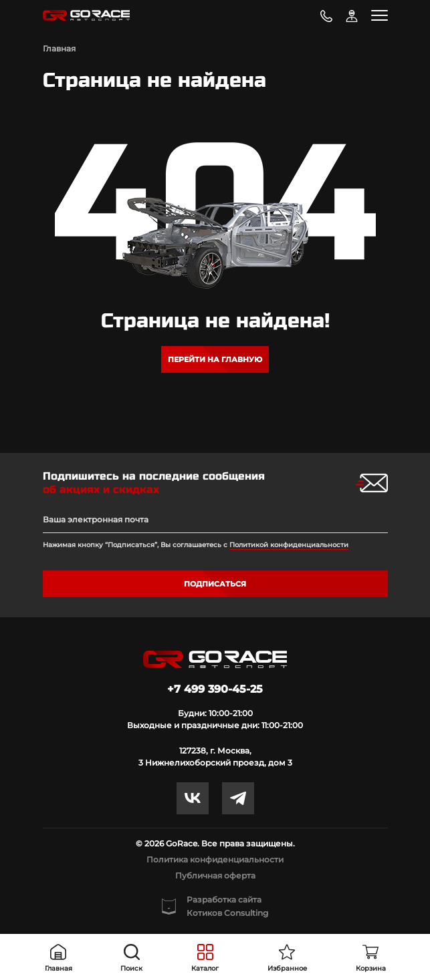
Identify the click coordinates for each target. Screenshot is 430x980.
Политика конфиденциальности (215, 859)
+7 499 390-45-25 (215, 689)
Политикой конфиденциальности (289, 545)
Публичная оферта (215, 875)
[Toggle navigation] (380, 15)
